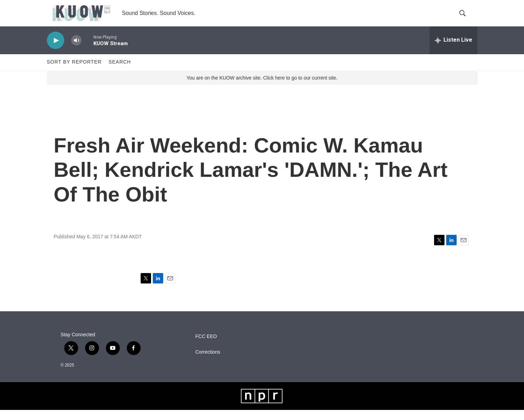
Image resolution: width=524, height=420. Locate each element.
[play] (56, 51)
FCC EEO (206, 347)
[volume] (76, 51)
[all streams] (454, 50)
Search (120, 72)
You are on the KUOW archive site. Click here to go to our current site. (262, 88)
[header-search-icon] (466, 18)
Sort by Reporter (74, 72)
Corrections (208, 362)
